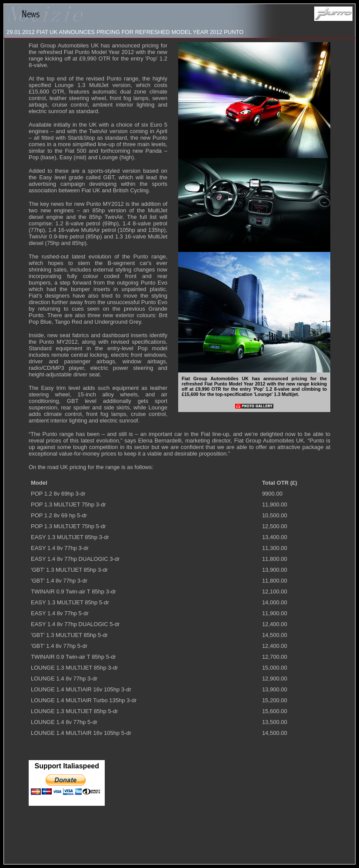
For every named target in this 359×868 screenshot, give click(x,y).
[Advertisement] (179, 839)
